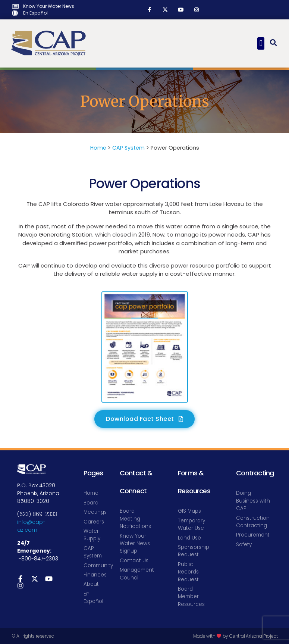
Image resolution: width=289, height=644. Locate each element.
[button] (261, 43)
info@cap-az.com (31, 526)
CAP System (128, 148)
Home (98, 148)
